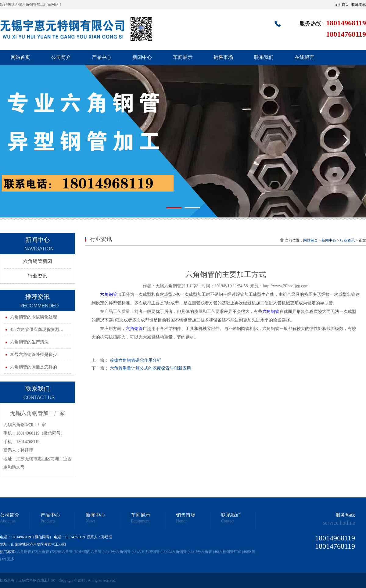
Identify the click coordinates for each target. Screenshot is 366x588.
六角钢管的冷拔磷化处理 (34, 317)
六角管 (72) (47, 552)
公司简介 (61, 57)
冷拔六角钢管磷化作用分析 (135, 360)
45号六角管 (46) (206, 552)
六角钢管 (109, 294)
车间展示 (183, 57)
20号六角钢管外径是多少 (34, 355)
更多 (11, 559)
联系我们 (264, 57)
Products (48, 521)
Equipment (140, 521)
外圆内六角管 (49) (94, 552)
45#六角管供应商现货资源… (37, 330)
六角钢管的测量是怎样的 (34, 367)
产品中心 (102, 57)
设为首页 (342, 5)
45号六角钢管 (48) (123, 552)
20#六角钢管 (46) (180, 552)
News (91, 521)
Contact (228, 521)
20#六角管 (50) (68, 552)
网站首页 (20, 57)
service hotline (339, 523)
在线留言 (304, 57)
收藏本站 (359, 5)
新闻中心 (142, 57)
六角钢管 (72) (27, 552)
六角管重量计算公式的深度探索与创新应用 (150, 368)
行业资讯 (38, 276)
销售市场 (223, 57)
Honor (181, 521)
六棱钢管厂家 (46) (233, 552)
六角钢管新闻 (38, 261)
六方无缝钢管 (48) (152, 552)
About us (8, 521)
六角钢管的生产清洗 (29, 342)
